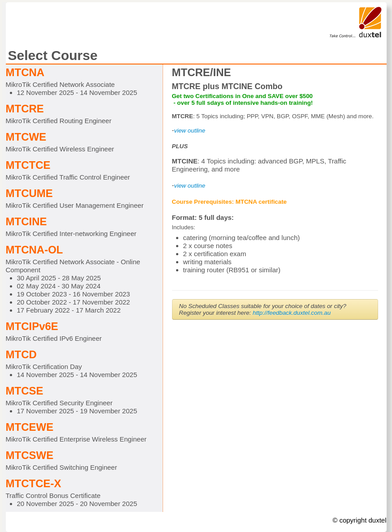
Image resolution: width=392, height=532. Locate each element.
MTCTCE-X (34, 483)
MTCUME (29, 193)
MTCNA (25, 72)
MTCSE (25, 391)
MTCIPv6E (32, 326)
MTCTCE (28, 165)
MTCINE (26, 221)
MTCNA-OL (34, 250)
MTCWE (26, 137)
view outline (190, 186)
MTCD (21, 354)
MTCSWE (30, 455)
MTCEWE (30, 427)
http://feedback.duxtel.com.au (292, 313)
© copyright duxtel (359, 520)
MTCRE (25, 109)
